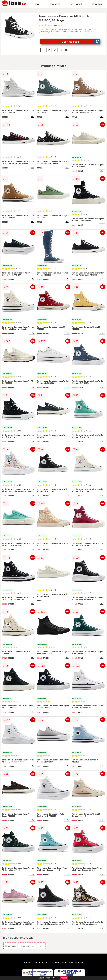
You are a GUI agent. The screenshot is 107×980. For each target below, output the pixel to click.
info (32, 117)
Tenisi (36, 4)
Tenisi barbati (76, 4)
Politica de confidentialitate (54, 963)
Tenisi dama (54, 4)
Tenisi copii (97, 4)
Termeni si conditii (31, 963)
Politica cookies (76, 963)
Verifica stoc (81, 42)
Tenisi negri (10, 946)
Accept (64, 978)
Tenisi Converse (27, 946)
